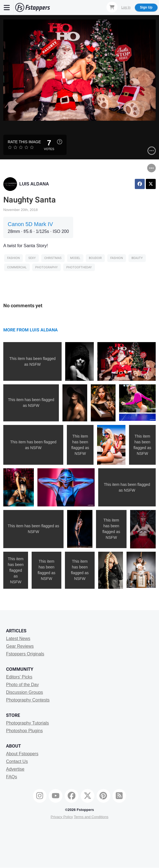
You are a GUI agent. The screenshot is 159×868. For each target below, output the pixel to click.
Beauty (137, 258)
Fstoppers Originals (25, 654)
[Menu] (7, 7)
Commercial (17, 267)
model (75, 258)
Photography (46, 267)
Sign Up (146, 7)
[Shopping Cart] (112, 7)
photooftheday (79, 267)
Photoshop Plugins (24, 731)
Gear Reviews (20, 646)
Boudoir (95, 258)
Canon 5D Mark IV (30, 224)
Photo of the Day (22, 685)
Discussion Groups (24, 692)
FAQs (12, 777)
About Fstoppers (22, 754)
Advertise (15, 769)
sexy (32, 258)
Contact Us (17, 761)
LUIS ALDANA (34, 184)
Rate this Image (24, 142)
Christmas (53, 258)
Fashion (13, 258)
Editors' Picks (19, 677)
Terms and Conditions (91, 817)
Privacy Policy (62, 817)
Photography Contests (28, 700)
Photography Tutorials (28, 723)
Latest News (18, 639)
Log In (126, 7)
